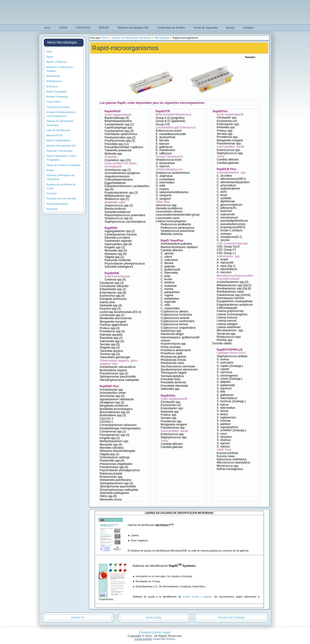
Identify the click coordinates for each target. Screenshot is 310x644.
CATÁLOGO (83, 28)
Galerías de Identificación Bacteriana (131, 38)
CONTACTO (78, 618)
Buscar (230, 28)
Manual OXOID (54, 135)
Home (105, 38)
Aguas (50, 57)
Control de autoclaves (58, 107)
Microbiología (162, 38)
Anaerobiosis (53, 76)
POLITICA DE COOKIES (231, 618)
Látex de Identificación (58, 130)
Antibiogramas (54, 81)
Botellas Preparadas (57, 97)
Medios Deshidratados (58, 140)
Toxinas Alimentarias (57, 204)
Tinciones (51, 193)
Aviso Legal (163, 632)
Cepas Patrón (54, 102)
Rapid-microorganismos (125, 48)
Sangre (50, 170)
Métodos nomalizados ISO (133, 28)
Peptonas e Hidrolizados (59, 151)
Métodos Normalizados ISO (61, 146)
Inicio (47, 28)
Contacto (248, 28)
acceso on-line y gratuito (197, 597)
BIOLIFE (104, 28)
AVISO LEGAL (154, 618)
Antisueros (52, 87)
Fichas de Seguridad (205, 28)
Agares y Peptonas (57, 62)
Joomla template (143, 639)
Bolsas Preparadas (57, 92)
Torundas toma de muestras (61, 199)
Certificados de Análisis (171, 28)
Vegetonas (52, 209)
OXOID (63, 28)
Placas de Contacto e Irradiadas (63, 165)
